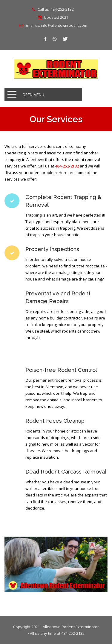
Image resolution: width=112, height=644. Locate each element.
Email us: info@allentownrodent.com (56, 26)
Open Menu (33, 95)
